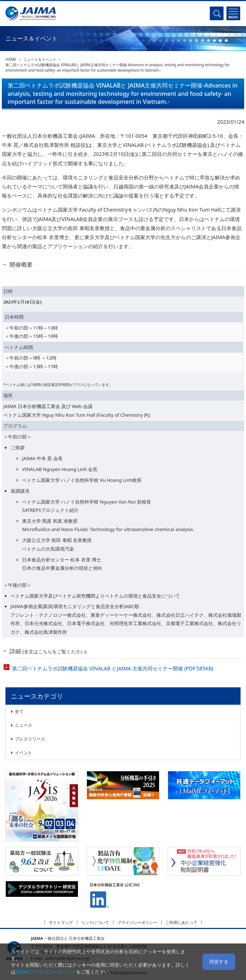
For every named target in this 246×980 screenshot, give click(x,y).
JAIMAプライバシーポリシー (46, 972)
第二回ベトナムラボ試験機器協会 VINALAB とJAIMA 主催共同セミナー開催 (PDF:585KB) (113, 668)
